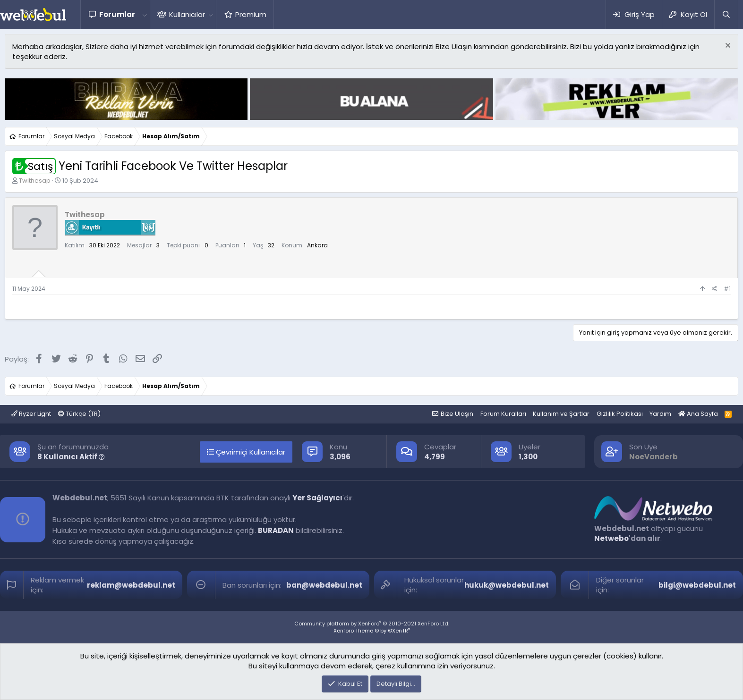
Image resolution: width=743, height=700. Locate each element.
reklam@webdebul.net (131, 585)
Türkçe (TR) (79, 414)
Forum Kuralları (503, 414)
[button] (145, 14)
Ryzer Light (31, 414)
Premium (251, 14)
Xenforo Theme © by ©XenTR (372, 631)
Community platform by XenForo (372, 624)
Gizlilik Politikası (620, 414)
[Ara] (726, 14)
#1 (727, 289)
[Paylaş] (714, 289)
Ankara (317, 245)
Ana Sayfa (698, 414)
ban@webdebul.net (324, 585)
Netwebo (611, 538)
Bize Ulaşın (457, 414)
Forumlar (117, 14)
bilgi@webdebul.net (697, 585)
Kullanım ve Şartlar (561, 414)
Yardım (660, 414)
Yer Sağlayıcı (317, 498)
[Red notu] (727, 46)
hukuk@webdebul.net (507, 585)
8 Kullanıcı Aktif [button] (71, 457)
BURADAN (276, 530)
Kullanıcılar (187, 14)
